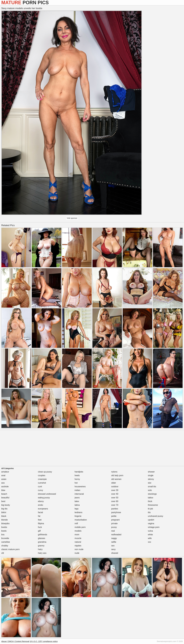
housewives (80, 487)
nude (77, 553)
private (114, 523)
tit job (150, 509)
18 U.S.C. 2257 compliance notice (44, 641)
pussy (114, 527)
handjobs (79, 472)
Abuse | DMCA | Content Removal (15, 641)
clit (3, 553)
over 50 (115, 498)
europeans (43, 509)
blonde (4, 520)
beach (4, 494)
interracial (79, 494)
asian (4, 479)
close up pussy (45, 472)
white (150, 535)
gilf (39, 531)
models (78, 531)
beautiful (5, 498)
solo (150, 490)
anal (3, 475)
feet (40, 520)
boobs (4, 527)
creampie (42, 479)
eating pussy (44, 498)
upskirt (151, 520)
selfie (114, 542)
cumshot (42, 483)
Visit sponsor (72, 218)
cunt (40, 487)
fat (39, 516)
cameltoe (6, 542)
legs (77, 509)
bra (3, 535)
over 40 (115, 494)
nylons (114, 472)
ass (3, 483)
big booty (6, 505)
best (3, 501)
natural (78, 542)
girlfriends (43, 535)
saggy (114, 538)
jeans (77, 498)
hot (76, 483)
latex (77, 501)
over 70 (115, 505)
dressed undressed (47, 494)
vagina (151, 523)
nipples (78, 546)
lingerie (78, 516)
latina (77, 505)
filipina (41, 523)
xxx (149, 542)
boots (4, 531)
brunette (5, 538)
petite (114, 516)
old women (116, 479)
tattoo (150, 498)
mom (77, 535)
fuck (40, 527)
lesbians (79, 512)
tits (149, 512)
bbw (3, 490)
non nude (79, 549)
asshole (5, 487)
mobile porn (80, 527)
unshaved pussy (156, 516)
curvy (40, 490)
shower (151, 472)
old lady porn (117, 475)
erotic (41, 505)
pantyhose (116, 512)
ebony (41, 501)
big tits (4, 509)
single (151, 475)
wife (150, 538)
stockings (152, 494)
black (4, 516)
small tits (152, 487)
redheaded (116, 535)
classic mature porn (10, 549)
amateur (5, 472)
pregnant (115, 520)
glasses (42, 538)
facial (40, 512)
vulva (150, 531)
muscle (78, 538)
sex (113, 546)
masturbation (81, 520)
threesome (153, 505)
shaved (115, 553)
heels (77, 475)
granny (41, 546)
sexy (113, 549)
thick (150, 501)
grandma (42, 542)
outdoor (115, 487)
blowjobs (5, 523)
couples (42, 475)
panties (115, 509)
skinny (151, 479)
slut (150, 483)
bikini (4, 512)
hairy (40, 549)
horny (77, 479)
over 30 (115, 490)
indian (77, 490)
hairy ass (42, 553)
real (113, 531)
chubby (5, 546)
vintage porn (154, 527)
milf (76, 523)
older (114, 483)
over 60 (115, 501)
